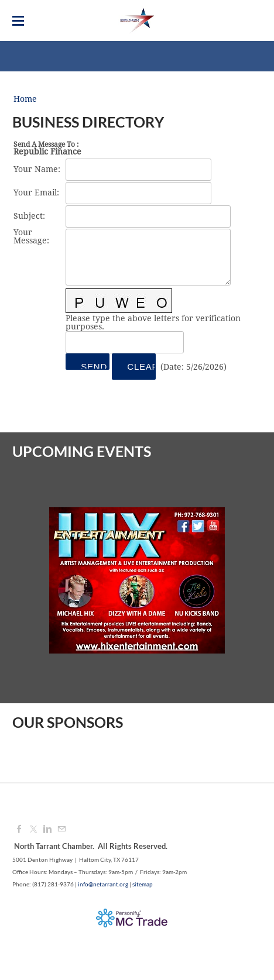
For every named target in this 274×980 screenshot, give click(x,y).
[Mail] (61, 830)
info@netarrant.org (103, 884)
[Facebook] (19, 830)
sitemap (143, 884)
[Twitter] (33, 830)
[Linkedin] (47, 830)
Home (25, 99)
